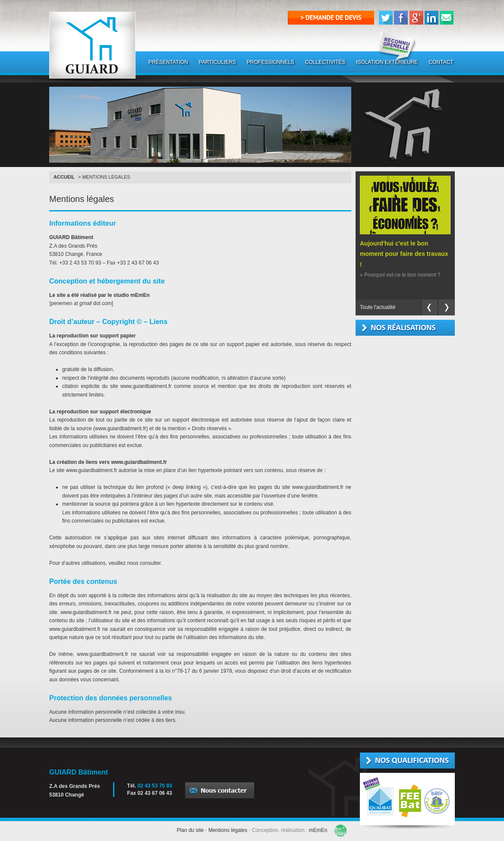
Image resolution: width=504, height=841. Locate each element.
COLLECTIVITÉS (325, 62)
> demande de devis (331, 17)
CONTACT (441, 62)
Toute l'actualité (378, 307)
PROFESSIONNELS (271, 62)
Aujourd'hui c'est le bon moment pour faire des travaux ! (404, 254)
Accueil (64, 177)
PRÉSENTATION (168, 62)
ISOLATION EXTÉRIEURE (387, 62)
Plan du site (191, 830)
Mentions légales (228, 830)
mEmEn (318, 830)
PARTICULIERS (217, 62)
